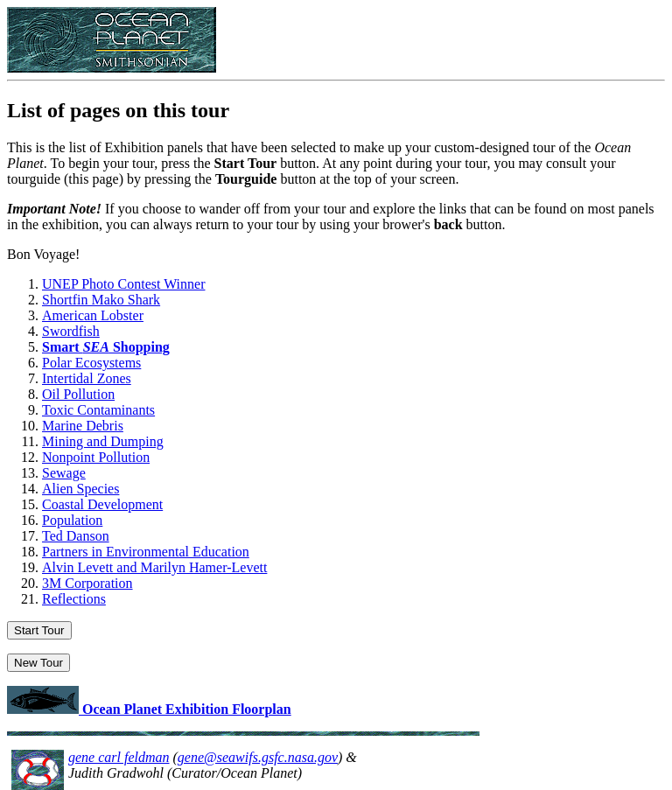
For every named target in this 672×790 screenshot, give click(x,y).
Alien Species (80, 489)
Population (72, 520)
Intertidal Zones (87, 378)
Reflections (74, 599)
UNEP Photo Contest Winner (123, 284)
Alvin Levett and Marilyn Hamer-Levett (154, 567)
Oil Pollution (78, 394)
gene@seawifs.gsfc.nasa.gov (258, 757)
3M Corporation (87, 583)
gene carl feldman (119, 757)
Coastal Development (102, 504)
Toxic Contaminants (98, 410)
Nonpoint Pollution (96, 457)
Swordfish (71, 331)
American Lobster (93, 315)
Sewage (64, 473)
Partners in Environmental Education (146, 552)
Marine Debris (83, 426)
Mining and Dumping (103, 441)
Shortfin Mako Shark (101, 300)
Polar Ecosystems (91, 363)
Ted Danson (76, 536)
